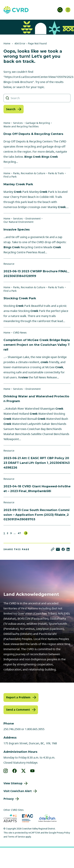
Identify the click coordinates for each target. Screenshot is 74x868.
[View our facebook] (15, 771)
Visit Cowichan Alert (18, 791)
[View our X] (24, 771)
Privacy (9, 799)
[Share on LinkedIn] (68, 549)
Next (26, 533)
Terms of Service (16, 837)
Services (18, 123)
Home (7, 43)
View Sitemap (13, 783)
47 (20, 533)
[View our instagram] (6, 771)
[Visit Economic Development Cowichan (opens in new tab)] (47, 818)
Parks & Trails (56, 173)
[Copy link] (53, 549)
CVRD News (20, 333)
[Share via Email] (58, 549)
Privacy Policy (63, 833)
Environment (33, 218)
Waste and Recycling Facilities (21, 126)
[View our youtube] (32, 771)
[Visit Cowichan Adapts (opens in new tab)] (10, 818)
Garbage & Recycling (38, 123)
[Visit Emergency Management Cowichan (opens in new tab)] (28, 818)
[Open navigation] (68, 10)
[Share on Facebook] (63, 549)
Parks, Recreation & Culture (29, 173)
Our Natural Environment (18, 222)
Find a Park (10, 177)
